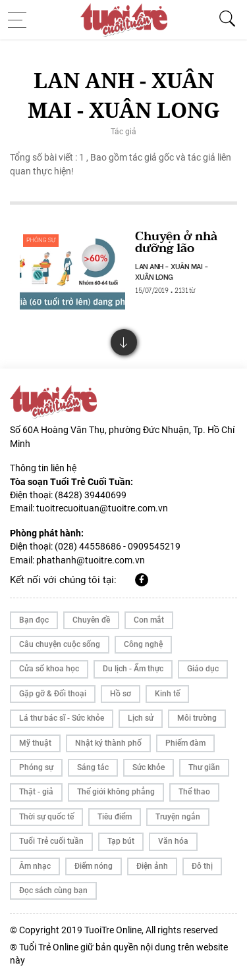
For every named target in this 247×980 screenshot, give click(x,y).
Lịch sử (141, 718)
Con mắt (149, 620)
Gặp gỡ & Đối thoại (53, 694)
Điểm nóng (94, 866)
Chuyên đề (91, 620)
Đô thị (202, 866)
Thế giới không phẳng (116, 792)
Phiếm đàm (185, 743)
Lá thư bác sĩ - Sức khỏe (62, 718)
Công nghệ (143, 644)
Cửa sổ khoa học (49, 669)
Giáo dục (203, 669)
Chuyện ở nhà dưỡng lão (176, 243)
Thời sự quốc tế (46, 817)
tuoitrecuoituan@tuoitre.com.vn (102, 508)
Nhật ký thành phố (108, 743)
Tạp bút (121, 841)
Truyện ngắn (178, 817)
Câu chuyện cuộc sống (60, 644)
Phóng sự (41, 240)
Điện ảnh (152, 866)
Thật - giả (36, 792)
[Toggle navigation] (21, 20)
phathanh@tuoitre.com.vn (91, 560)
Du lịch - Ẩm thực (133, 669)
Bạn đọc (34, 620)
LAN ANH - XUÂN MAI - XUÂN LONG (172, 271)
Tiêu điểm (115, 817)
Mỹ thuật (35, 743)
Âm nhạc (35, 866)
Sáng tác (93, 767)
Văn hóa (173, 841)
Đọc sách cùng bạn (53, 890)
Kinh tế (167, 694)
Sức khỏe (149, 767)
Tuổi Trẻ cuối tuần (51, 841)
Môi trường (197, 718)
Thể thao (194, 792)
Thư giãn (204, 767)
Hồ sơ (121, 694)
